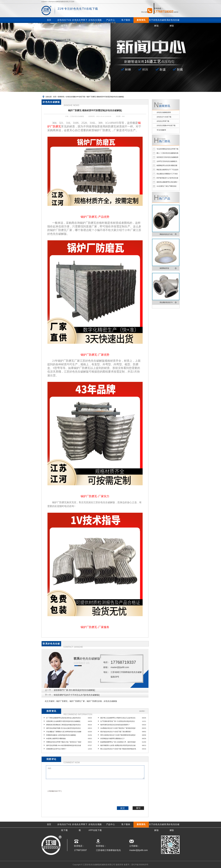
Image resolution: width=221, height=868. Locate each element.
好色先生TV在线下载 (164, 117)
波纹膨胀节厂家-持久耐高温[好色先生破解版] (74, 690)
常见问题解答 (161, 130)
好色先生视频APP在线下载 (76, 97)
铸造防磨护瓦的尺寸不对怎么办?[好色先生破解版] (77, 695)
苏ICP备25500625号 (140, 865)
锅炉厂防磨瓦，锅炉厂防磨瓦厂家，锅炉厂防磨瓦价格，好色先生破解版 (87, 701)
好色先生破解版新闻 (164, 112)
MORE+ (142, 711)
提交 (123, 808)
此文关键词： (51, 701)
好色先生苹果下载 (163, 121)
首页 (55, 97)
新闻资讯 (61, 97)
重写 (138, 808)
